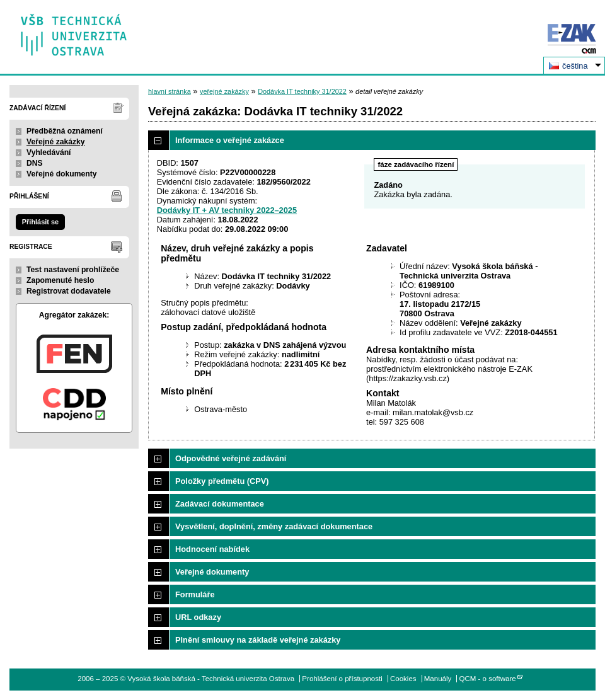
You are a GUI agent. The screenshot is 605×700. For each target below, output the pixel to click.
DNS (35, 163)
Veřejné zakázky (56, 142)
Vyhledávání (49, 152)
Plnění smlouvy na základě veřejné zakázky (258, 640)
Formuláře (195, 594)
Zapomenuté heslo (60, 280)
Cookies (403, 679)
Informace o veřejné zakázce (230, 140)
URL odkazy (198, 617)
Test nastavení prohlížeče (73, 270)
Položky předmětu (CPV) (222, 481)
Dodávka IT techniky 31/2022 (302, 91)
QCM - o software (488, 679)
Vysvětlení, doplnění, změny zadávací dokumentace (274, 526)
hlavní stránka (170, 91)
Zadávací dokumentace (220, 504)
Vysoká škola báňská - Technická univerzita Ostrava (74, 31)
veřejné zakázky (224, 91)
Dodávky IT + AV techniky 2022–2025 (227, 210)
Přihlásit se (40, 222)
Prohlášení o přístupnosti (342, 679)
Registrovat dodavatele (69, 291)
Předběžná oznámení (65, 131)
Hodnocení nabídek (212, 549)
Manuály (438, 679)
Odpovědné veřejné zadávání (231, 458)
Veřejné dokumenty (61, 174)
